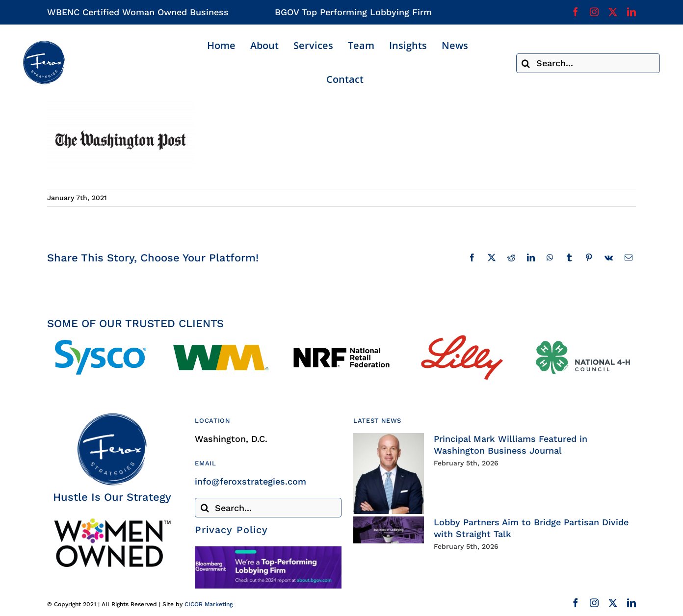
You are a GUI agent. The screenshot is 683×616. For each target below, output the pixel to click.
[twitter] (613, 12)
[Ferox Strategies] (44, 44)
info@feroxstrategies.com (250, 481)
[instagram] (594, 12)
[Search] (526, 63)
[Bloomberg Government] (268, 551)
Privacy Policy (231, 530)
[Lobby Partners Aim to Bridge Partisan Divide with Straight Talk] (389, 530)
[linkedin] (631, 12)
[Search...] (588, 63)
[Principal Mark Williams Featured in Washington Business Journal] (389, 474)
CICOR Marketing (209, 604)
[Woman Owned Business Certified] (112, 522)
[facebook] (576, 12)
